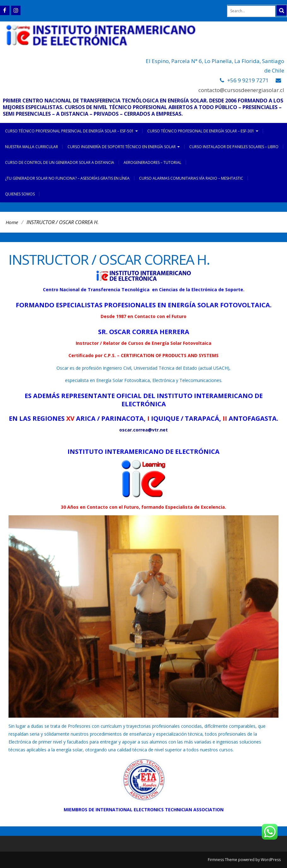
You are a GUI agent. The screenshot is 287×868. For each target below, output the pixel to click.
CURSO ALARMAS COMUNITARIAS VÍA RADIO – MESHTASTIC (191, 178)
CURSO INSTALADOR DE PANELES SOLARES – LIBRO (234, 147)
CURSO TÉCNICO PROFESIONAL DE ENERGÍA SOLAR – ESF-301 (203, 131)
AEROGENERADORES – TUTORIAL (152, 162)
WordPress (271, 860)
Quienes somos (20, 194)
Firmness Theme (223, 860)
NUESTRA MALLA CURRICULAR (32, 147)
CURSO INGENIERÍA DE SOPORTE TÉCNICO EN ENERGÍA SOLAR (124, 147)
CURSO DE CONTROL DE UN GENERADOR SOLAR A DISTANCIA (60, 162)
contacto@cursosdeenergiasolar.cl (241, 90)
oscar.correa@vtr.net (143, 430)
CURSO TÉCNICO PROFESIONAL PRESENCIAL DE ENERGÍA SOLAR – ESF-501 (71, 131)
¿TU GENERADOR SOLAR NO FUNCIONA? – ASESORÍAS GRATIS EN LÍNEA (67, 178)
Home (12, 222)
